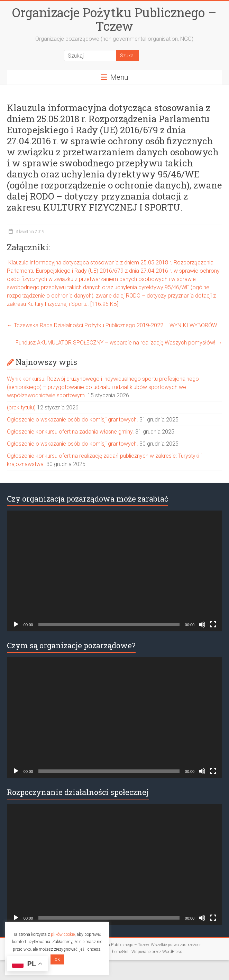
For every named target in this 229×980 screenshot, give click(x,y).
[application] (114, 571)
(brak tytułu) (21, 407)
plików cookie (63, 934)
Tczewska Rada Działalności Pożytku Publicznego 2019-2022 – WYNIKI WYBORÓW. (112, 325)
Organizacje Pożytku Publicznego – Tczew (114, 19)
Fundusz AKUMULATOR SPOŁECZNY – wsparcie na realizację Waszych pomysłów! (119, 343)
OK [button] (57, 959)
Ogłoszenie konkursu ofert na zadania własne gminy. (70, 432)
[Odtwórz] (16, 624)
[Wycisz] (202, 624)
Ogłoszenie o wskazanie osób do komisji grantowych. (72, 420)
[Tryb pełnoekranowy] (213, 624)
